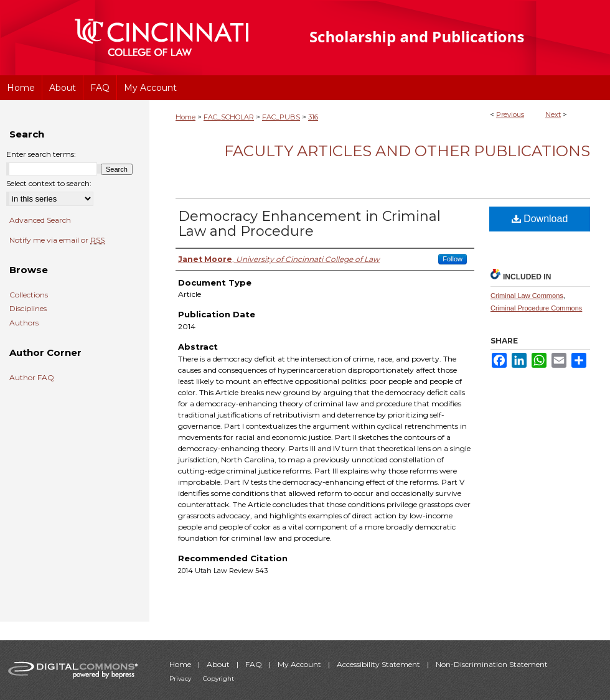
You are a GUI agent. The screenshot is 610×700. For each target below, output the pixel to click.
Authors (24, 323)
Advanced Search (40, 220)
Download (540, 219)
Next (553, 114)
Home (185, 117)
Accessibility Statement (379, 664)
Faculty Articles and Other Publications (407, 151)
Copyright (218, 679)
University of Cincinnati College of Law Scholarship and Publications (439, 38)
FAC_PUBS (281, 117)
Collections (29, 295)
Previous (510, 114)
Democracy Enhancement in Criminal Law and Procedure (309, 224)
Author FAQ (32, 378)
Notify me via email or (57, 240)
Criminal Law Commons (527, 296)
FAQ (255, 664)
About (219, 664)
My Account (300, 664)
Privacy (181, 679)
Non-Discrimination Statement (492, 664)
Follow (453, 259)
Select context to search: (49, 183)
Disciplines (28, 309)
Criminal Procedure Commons (536, 308)
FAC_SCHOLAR (229, 117)
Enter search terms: (41, 154)
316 (313, 117)
